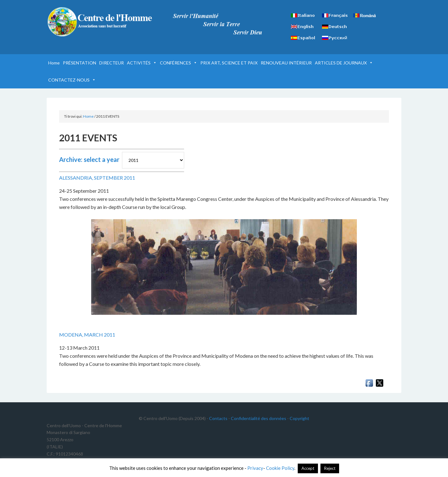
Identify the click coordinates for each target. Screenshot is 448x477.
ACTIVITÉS (142, 63)
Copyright (299, 418)
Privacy (255, 468)
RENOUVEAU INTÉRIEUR (286, 63)
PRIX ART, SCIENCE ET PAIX (229, 63)
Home (54, 63)
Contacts (218, 418)
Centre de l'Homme (100, 22)
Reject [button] (330, 468)
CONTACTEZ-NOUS (72, 80)
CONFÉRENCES (179, 63)
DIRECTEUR (112, 63)
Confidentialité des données (259, 418)
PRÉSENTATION (79, 63)
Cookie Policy (280, 468)
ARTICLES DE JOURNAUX (344, 63)
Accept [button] (308, 468)
